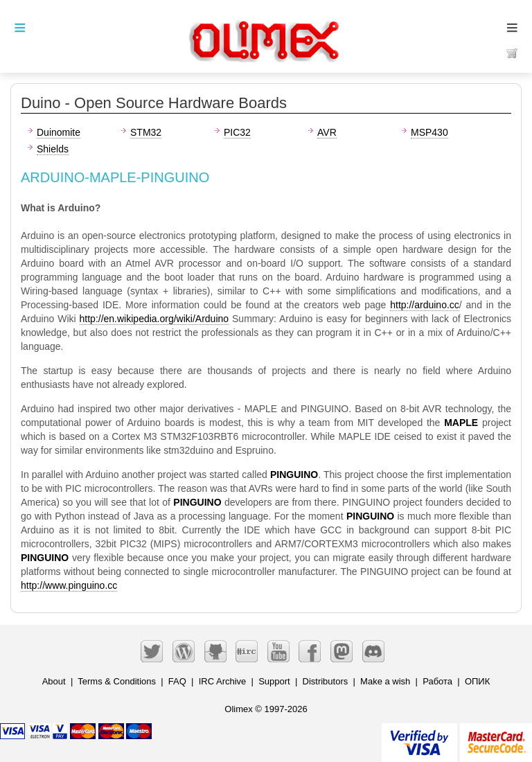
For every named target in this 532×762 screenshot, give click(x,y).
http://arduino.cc (425, 305)
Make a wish (385, 681)
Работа (437, 681)
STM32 (146, 132)
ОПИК (477, 681)
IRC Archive (223, 681)
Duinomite (59, 132)
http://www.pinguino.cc (69, 585)
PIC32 (237, 132)
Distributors (326, 681)
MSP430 (429, 132)
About (54, 681)
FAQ (177, 681)
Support (274, 681)
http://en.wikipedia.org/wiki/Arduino (154, 319)
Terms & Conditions (117, 681)
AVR (327, 132)
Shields (53, 149)
